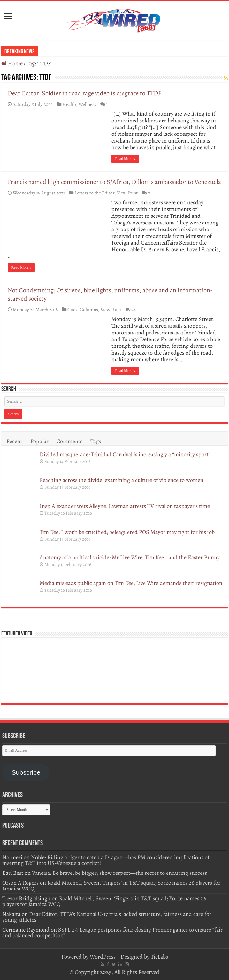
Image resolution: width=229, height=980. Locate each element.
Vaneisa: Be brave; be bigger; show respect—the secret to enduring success (119, 873)
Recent (14, 441)
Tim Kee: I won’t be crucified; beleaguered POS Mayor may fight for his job (127, 532)
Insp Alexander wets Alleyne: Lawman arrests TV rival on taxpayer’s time (125, 506)
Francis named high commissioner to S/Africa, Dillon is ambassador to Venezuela (114, 182)
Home (12, 63)
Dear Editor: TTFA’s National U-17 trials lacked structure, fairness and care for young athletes (107, 917)
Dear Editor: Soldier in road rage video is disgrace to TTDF (84, 93)
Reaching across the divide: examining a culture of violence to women (122, 480)
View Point (127, 193)
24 (134, 309)
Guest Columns (83, 309)
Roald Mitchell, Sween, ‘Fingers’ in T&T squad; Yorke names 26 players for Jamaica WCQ (111, 886)
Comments (69, 441)
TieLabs (159, 957)
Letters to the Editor (94, 193)
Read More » (125, 159)
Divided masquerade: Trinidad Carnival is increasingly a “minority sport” (125, 454)
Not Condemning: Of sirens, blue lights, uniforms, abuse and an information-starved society (110, 294)
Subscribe (26, 772)
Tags (96, 441)
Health (69, 104)
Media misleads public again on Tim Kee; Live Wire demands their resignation (131, 583)
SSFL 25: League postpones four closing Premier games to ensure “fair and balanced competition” (112, 932)
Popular (39, 441)
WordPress (103, 957)
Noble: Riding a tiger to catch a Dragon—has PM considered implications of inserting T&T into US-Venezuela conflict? (106, 860)
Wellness (87, 104)
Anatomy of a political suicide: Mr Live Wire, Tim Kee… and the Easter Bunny (130, 557)
